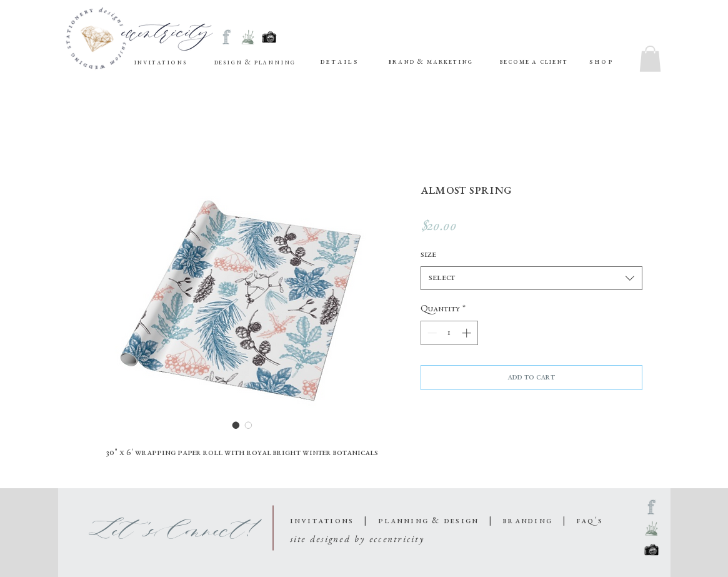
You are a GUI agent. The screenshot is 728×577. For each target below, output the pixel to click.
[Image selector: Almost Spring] (236, 425)
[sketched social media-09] (248, 37)
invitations (324, 521)
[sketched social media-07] (227, 37)
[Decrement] (431, 333)
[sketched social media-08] (269, 37)
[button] (339, 63)
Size (428, 255)
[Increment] (468, 333)
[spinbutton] (449, 333)
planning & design (428, 521)
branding (529, 521)
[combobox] (531, 278)
